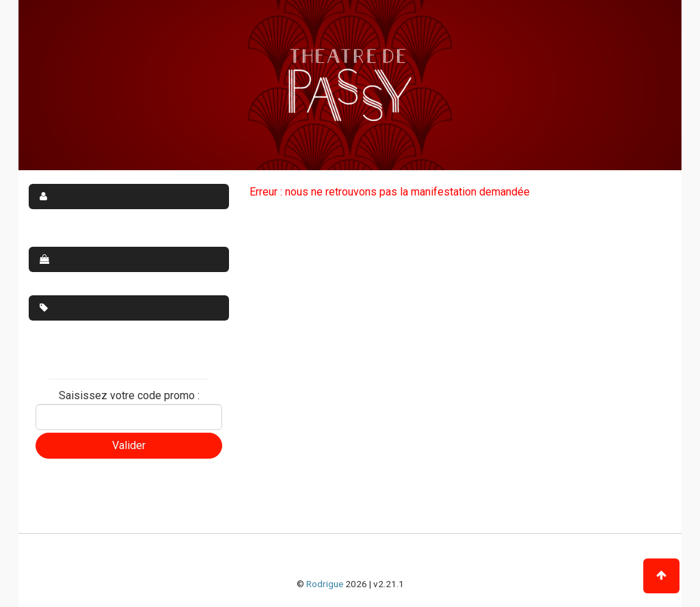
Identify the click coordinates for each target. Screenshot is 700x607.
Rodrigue (325, 584)
